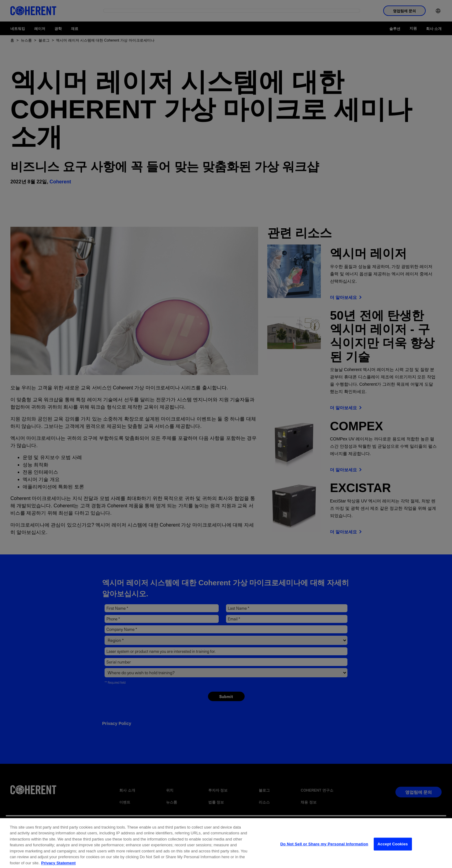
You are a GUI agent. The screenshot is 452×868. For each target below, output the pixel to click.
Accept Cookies (393, 848)
